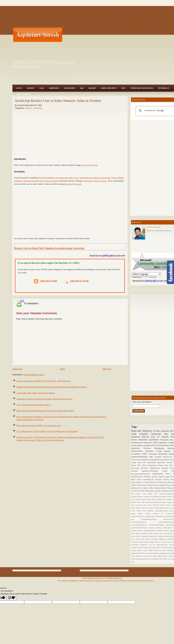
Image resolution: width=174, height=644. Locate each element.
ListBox (151, 488)
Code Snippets (141, 434)
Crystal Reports (164, 451)
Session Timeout (166, 505)
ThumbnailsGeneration (163, 508)
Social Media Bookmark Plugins (143, 508)
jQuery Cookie (155, 491)
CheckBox (151, 451)
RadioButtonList (137, 477)
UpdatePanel (145, 460)
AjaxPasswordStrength (157, 525)
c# (159, 437)
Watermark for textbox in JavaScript (95, 178)
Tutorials (163, 88)
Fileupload (165, 440)
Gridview (54, 88)
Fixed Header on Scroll (140, 482)
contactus (156, 553)
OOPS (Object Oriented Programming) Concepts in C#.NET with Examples (45, 411)
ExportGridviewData (140, 457)
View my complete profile (159, 231)
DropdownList (137, 443)
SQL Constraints (137, 505)
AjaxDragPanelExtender (140, 525)
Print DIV (158, 542)
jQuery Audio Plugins (155, 556)
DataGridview (156, 468)
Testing (134, 550)
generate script (142, 556)
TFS (162, 548)
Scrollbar (134, 548)
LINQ (133, 499)
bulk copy (145, 553)
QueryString (150, 502)
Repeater (166, 468)
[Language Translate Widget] (146, 274)
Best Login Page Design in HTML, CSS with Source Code (39, 426)
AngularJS (148, 443)
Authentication (138, 451)
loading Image (164, 477)
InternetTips (152, 462)
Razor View (164, 465)
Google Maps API (139, 462)
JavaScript (69, 88)
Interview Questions (142, 88)
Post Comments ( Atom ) (34, 375)
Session (140, 548)
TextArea (140, 550)
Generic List (154, 482)
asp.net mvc (149, 437)
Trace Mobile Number (151, 550)
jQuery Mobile (168, 556)
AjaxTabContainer (137, 497)
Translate (149, 277)
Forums (170, 533)
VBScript (170, 550)
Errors (135, 440)
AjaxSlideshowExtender (139, 528)
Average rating (149, 497)
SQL (82, 88)
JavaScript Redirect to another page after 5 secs (59, 178)
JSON (156, 443)
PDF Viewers (168, 499)
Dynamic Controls (163, 479)
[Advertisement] (116, 35)
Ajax (42, 88)
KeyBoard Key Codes (140, 488)
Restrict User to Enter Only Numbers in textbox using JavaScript (49, 248)
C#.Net (157, 431)
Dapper (138, 533)
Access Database (160, 485)
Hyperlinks (152, 536)
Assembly (158, 528)
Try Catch (163, 550)
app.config (160, 511)
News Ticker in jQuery (155, 499)
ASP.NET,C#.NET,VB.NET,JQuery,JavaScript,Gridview (43, 64)
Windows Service (151, 477)
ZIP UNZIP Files (143, 491)
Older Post (107, 369)
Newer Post (17, 369)
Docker (151, 533)
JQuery (92, 88)
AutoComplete (137, 445)
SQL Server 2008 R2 (152, 505)
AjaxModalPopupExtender (160, 460)
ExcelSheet (136, 454)
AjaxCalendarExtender (145, 522)
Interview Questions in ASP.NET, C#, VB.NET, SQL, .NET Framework (44, 381)
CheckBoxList (149, 479)
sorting (149, 514)
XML (152, 457)
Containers (160, 531)
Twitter (139, 485)
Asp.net (137, 431)
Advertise (159, 516)
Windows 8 (151, 511)
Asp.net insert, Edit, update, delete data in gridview (36, 393)
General (29, 108)
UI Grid (134, 491)
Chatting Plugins (137, 531)
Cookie (167, 471)
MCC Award (136, 539)
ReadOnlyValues (163, 545)
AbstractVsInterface (138, 516)
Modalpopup (161, 448)
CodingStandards (150, 531)
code (150, 553)
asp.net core (169, 511)
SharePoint (163, 454)
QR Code (141, 502)
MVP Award (146, 539)
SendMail (159, 457)
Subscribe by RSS (46, 281)
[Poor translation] (11, 598)
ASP (157, 494)
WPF (140, 553)
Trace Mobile (23, 94)
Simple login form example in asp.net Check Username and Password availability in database (52, 387)
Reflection (158, 502)
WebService (168, 457)
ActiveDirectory (150, 516)
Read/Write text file (148, 545)
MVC (124, 88)
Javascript (38, 108)
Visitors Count (142, 511)
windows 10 (159, 514)
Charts (140, 479)
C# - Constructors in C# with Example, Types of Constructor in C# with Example (47, 431)
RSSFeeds (135, 545)
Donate (157, 533)
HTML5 (170, 497)
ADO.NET (145, 468)
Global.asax (163, 482)
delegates (163, 553)
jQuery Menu (147, 485)
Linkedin (138, 499)
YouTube (136, 471)
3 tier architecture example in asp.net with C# (34, 405)
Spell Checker (156, 548)
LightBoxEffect (159, 474)
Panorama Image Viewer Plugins (143, 542)
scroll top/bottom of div (156, 559)
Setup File (147, 548)
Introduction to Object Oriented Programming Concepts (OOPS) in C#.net (45, 399)
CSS (158, 445)
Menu (145, 465)
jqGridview (144, 559)
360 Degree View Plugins (143, 494)
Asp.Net (31, 88)
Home (19, 88)
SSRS (134, 485)
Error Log (163, 533)
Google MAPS (150, 445)
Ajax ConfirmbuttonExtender (147, 519)
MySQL (144, 499)
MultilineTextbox (161, 488)
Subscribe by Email (76, 281)
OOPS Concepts (109, 88)
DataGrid (145, 533)
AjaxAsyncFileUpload (152, 471)
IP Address (160, 536)
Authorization (167, 528)
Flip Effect (163, 497)
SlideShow (162, 462)
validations (163, 443)
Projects (165, 542)
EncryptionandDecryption (142, 474)
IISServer (149, 448)
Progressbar (153, 465)
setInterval (165, 491)
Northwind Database (159, 539)
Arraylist (151, 528)
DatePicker (165, 445)
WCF (140, 465)
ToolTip (170, 462)
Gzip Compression (142, 536)
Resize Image (167, 502)
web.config (136, 468)
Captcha (157, 497)
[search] (157, 111)
